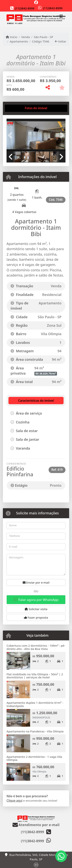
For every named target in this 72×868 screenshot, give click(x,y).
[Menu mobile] (36, 19)
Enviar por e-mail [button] (36, 582)
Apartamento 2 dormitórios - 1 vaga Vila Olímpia (34, 758)
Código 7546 (41, 41)
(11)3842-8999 (25, 8)
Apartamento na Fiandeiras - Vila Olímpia (35, 731)
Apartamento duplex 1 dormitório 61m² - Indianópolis (35, 704)
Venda (26, 37)
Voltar (61, 41)
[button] (11, 135)
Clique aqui (14, 801)
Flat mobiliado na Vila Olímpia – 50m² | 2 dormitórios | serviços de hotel (35, 676)
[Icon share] (36, 2)
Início (12, 37)
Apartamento (19, 41)
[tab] (19, 108)
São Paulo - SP (43, 37)
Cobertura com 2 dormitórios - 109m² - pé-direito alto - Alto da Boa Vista (36, 647)
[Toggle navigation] (61, 17)
